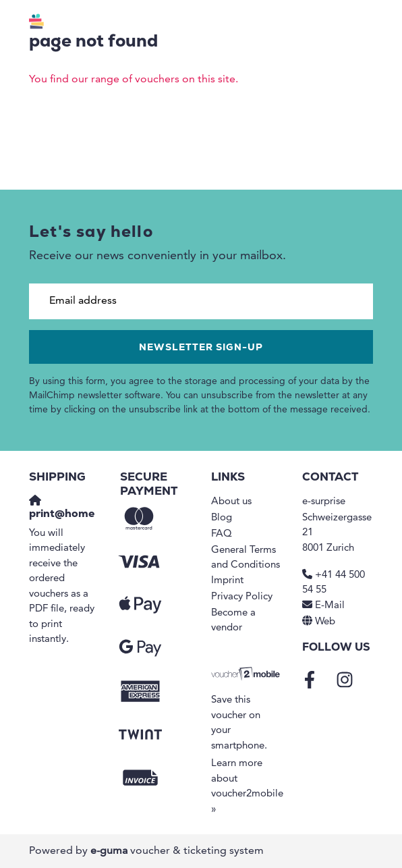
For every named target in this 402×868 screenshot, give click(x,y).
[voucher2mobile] (247, 675)
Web (325, 622)
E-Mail (330, 606)
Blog (222, 518)
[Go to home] (85, 24)
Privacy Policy (242, 597)
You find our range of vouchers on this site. (134, 80)
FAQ (222, 534)
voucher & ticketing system (177, 851)
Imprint (227, 581)
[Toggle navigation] (367, 24)
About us (231, 502)
